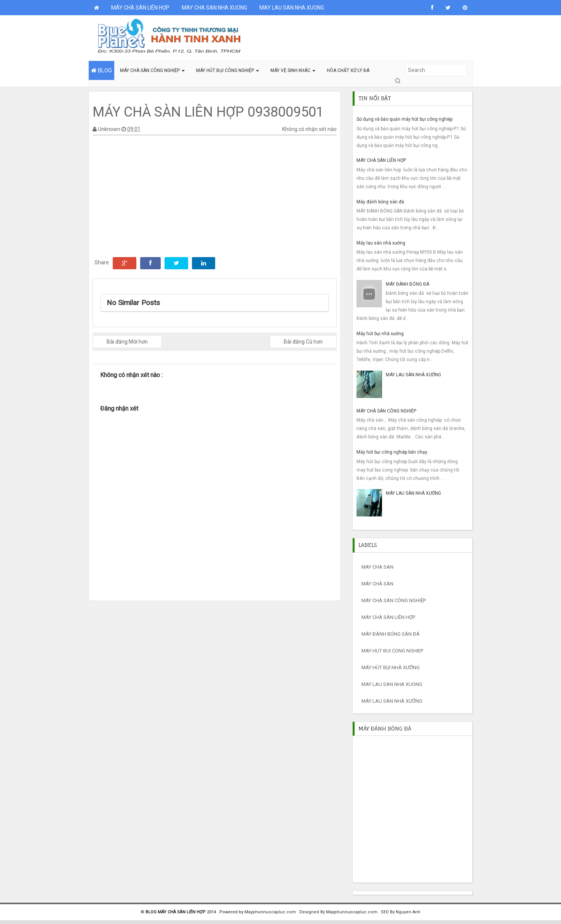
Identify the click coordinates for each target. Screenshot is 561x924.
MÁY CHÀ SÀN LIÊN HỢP (140, 8)
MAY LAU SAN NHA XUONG (292, 8)
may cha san (377, 567)
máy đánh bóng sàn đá (391, 634)
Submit (397, 81)
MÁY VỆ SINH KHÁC (293, 70)
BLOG (101, 70)
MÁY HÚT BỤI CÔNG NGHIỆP (228, 70)
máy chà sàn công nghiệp (394, 600)
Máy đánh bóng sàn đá (380, 202)
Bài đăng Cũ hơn (303, 342)
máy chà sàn (377, 584)
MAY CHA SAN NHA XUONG (214, 8)
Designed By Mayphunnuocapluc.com (339, 912)
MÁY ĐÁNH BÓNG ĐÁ (408, 284)
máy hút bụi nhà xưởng (391, 667)
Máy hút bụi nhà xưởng (380, 334)
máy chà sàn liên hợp (388, 617)
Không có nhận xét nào (309, 129)
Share (102, 262)
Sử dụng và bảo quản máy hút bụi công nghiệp (404, 119)
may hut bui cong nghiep (392, 651)
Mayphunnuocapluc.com (271, 912)
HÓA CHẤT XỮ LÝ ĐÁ (348, 70)
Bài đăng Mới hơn (127, 342)
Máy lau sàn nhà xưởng (381, 243)
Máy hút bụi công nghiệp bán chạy (392, 452)
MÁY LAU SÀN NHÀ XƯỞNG (413, 375)
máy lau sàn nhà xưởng (392, 701)
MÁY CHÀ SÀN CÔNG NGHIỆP (152, 70)
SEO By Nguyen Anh (401, 912)
